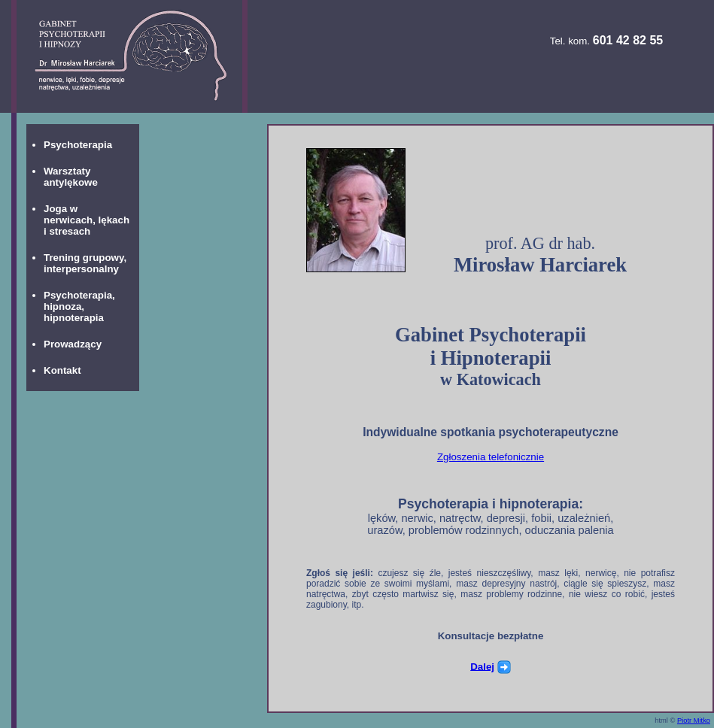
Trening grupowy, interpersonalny (85, 263)
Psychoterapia (78, 145)
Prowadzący (73, 344)
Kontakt (62, 370)
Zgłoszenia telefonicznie (491, 457)
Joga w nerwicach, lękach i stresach (87, 220)
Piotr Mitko (694, 720)
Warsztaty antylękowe (71, 177)
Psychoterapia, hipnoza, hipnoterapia (79, 306)
